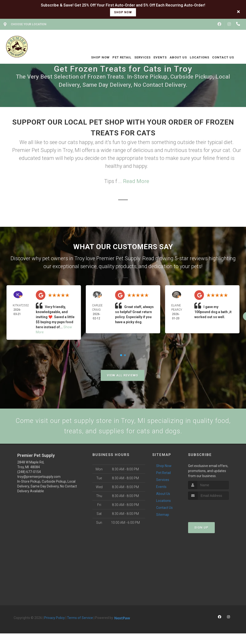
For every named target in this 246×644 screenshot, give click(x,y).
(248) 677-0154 (29, 474)
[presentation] (214, 511)
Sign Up (201, 530)
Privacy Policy (55, 620)
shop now (123, 12)
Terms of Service (80, 620)
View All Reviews (123, 375)
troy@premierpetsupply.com (39, 479)
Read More (136, 181)
